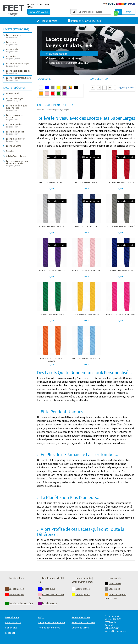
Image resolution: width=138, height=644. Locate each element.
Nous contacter (39, 12)
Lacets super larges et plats (59, 109)
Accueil (40, 109)
